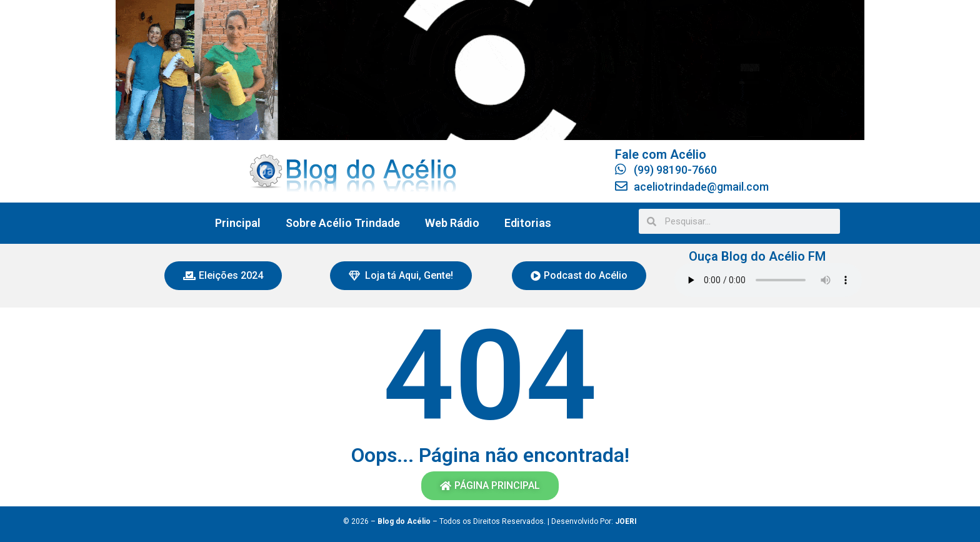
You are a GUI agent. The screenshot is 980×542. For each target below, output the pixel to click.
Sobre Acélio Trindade (343, 223)
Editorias (528, 223)
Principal (238, 223)
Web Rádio (452, 223)
